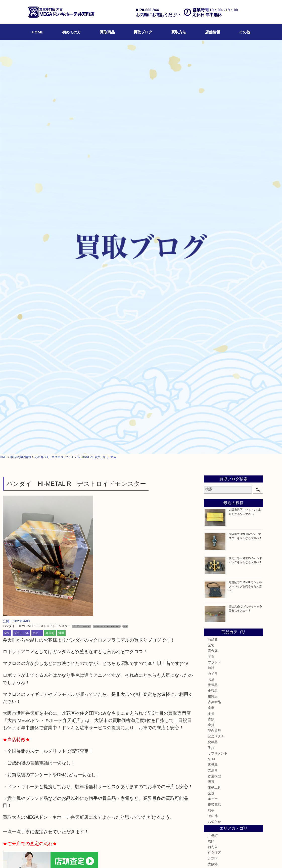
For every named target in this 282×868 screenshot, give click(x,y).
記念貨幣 (214, 323)
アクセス (113, 857)
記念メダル (216, 328)
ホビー (37, 225)
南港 (211, 473)
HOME (37, 32)
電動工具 (214, 380)
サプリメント (218, 346)
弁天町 (50, 225)
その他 (245, 32)
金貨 (211, 317)
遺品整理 (98, 857)
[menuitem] (37, 32)
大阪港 (213, 456)
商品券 (213, 232)
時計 (211, 260)
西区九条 (214, 468)
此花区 (213, 451)
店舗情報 (213, 32)
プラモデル (21, 225)
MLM (211, 351)
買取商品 (107, 32)
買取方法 (179, 32)
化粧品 (213, 334)
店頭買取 (69, 857)
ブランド (214, 255)
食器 (211, 300)
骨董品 (213, 277)
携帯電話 (214, 397)
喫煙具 (213, 357)
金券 (211, 306)
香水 (211, 340)
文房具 (213, 363)
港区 (61, 225)
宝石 (211, 249)
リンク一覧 (207, 857)
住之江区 (214, 445)
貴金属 (213, 243)
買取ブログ (143, 32)
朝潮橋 (213, 462)
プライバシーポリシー (161, 857)
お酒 (211, 271)
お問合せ (137, 857)
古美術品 (214, 294)
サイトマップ (188, 857)
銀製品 (213, 288)
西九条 (213, 439)
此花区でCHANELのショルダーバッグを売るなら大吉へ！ (245, 178)
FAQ (125, 857)
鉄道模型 (214, 368)
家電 (211, 374)
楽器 (211, 385)
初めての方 (72, 32)
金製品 (213, 283)
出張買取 (83, 857)
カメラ (213, 266)
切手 (211, 403)
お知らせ (214, 414)
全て (7, 225)
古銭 (211, 311)
